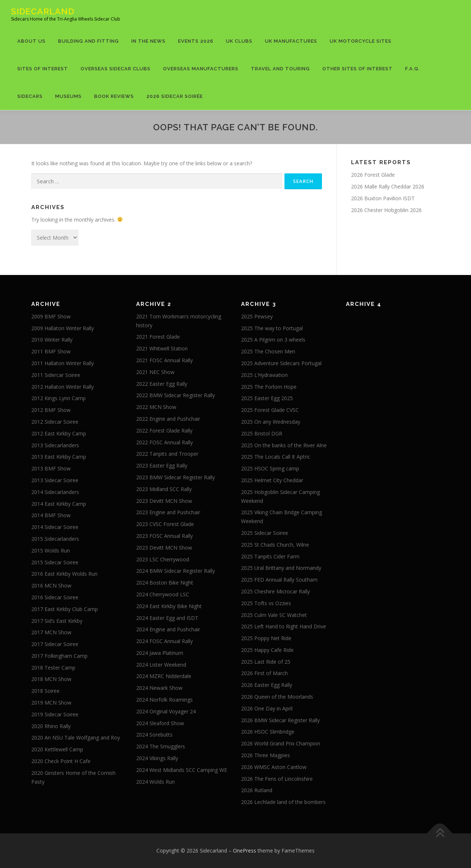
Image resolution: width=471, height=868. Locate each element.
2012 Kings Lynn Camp (59, 398)
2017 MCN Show (51, 632)
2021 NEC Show (155, 372)
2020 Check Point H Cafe (61, 761)
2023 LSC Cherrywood (163, 559)
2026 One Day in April (267, 708)
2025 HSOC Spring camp (270, 468)
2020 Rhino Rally (51, 726)
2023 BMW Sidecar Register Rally (176, 477)
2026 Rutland (257, 790)
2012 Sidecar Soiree (55, 422)
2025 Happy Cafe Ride (267, 650)
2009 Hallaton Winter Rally (63, 328)
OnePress (245, 851)
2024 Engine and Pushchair (168, 629)
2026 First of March (264, 673)
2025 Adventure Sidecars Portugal (281, 363)
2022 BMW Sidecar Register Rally (176, 395)
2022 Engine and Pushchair (168, 419)
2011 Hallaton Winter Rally (63, 363)
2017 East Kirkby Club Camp (65, 609)
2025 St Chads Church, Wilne (275, 545)
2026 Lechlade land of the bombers (283, 802)
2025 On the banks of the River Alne (284, 445)
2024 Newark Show (159, 688)
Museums (68, 96)
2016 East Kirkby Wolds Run (64, 574)
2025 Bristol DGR (262, 433)
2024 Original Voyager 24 (166, 711)
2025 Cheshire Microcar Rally (275, 591)
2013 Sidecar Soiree (55, 480)
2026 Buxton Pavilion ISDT (383, 198)
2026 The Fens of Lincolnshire (277, 779)
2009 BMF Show (51, 316)
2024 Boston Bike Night (165, 583)
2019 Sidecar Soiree (55, 714)
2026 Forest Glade (373, 175)
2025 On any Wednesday (271, 422)
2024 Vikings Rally (157, 758)
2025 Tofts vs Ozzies (266, 603)
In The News (148, 41)
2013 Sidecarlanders (55, 445)
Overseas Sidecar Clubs (116, 69)
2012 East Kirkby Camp (59, 433)
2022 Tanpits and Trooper (167, 454)
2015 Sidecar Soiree (55, 562)
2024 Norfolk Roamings (164, 700)
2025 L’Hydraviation (264, 375)
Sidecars (30, 96)
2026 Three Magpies (265, 755)
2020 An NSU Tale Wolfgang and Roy (76, 738)
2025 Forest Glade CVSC (270, 410)
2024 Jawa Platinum (160, 653)
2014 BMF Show (51, 515)
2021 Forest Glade (158, 337)
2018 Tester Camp (53, 668)
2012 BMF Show (51, 410)
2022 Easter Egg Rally (162, 384)
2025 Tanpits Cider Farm (270, 556)
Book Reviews (114, 96)
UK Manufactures (291, 41)
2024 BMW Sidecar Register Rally (176, 571)
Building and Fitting (88, 41)
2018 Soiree (45, 691)
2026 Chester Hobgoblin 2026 (386, 210)
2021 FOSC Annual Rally (164, 360)
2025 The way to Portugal (272, 328)
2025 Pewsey (257, 316)
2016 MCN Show (51, 585)
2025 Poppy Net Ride (266, 638)
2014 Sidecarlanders (55, 492)
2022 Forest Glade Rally (164, 431)
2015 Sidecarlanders (55, 539)
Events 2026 (196, 41)
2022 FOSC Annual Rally (164, 442)
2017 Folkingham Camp (59, 656)
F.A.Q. (412, 69)
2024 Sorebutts (154, 735)
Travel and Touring (280, 69)
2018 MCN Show (51, 679)
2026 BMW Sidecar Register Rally (280, 720)
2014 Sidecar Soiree (55, 527)
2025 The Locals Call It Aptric (276, 457)
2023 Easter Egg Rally (162, 465)
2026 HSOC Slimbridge (268, 732)
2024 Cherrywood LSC (163, 594)
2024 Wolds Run (155, 782)
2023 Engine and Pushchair (168, 512)
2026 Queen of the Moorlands (277, 697)
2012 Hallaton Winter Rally (63, 387)
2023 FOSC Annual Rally (164, 536)
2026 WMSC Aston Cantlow (274, 767)
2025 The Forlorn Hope (269, 387)
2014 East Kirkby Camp (59, 504)
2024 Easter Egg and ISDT (167, 618)
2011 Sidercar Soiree (56, 375)
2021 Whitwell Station (162, 348)
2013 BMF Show (51, 468)
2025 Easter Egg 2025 (267, 398)
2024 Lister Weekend (161, 665)
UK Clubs (239, 41)
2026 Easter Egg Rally (267, 685)
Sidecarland (43, 11)
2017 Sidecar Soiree (55, 644)
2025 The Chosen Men (268, 351)
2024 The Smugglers (161, 746)
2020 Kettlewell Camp (57, 749)
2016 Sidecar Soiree (55, 597)
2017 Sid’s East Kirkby (57, 621)
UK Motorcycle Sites (361, 41)
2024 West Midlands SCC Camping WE (182, 770)
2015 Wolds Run (51, 551)
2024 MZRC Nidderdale (164, 676)
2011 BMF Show (51, 351)
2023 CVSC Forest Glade (165, 524)
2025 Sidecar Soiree (265, 533)
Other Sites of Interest (357, 69)
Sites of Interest (43, 69)
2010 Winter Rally (52, 340)
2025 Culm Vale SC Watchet (274, 615)
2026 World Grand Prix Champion (281, 743)
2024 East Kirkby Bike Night (169, 606)
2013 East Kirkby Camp (59, 457)
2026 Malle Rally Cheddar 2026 (388, 186)
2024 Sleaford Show (160, 723)
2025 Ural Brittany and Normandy (281, 568)
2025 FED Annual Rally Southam (279, 580)
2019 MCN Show (51, 703)
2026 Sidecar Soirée (175, 96)
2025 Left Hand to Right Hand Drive (284, 626)
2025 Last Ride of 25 (266, 662)
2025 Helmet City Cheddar (272, 480)
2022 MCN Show (156, 407)
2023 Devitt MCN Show (164, 501)
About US (31, 41)
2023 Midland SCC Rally (164, 489)
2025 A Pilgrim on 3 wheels (273, 340)
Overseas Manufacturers (201, 69)
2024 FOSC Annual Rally (164, 641)
